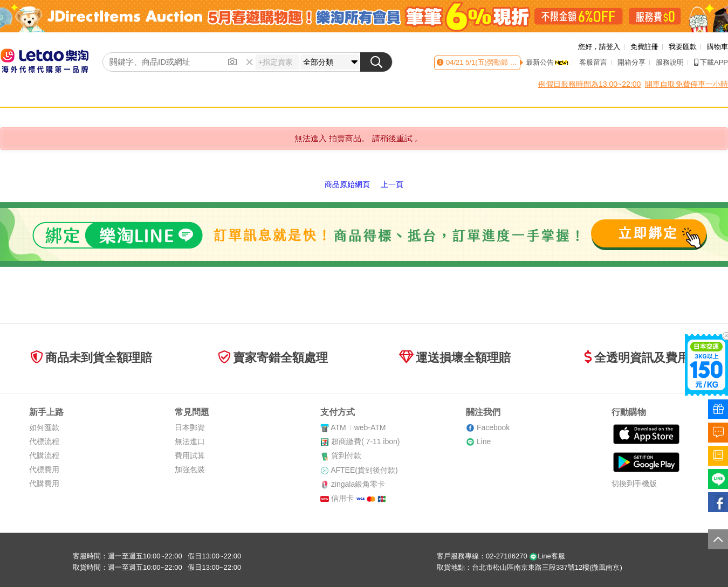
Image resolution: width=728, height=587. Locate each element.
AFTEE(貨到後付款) (364, 470)
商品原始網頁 (347, 184)
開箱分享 (631, 62)
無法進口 (190, 441)
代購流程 (44, 455)
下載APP (711, 62)
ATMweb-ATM (358, 427)
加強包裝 (190, 469)
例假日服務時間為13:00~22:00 (589, 84)
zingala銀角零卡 (358, 484)
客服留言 (593, 62)
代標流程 (44, 441)
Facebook (493, 427)
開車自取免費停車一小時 (686, 84)
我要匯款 (683, 47)
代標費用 (44, 469)
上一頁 (392, 184)
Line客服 (547, 556)
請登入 (610, 47)
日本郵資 (190, 427)
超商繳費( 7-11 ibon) (366, 441)
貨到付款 (346, 455)
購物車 (717, 47)
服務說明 (670, 62)
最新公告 (547, 62)
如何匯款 (44, 427)
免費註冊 (644, 47)
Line (484, 441)
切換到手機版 (634, 484)
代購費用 (44, 484)
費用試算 (190, 455)
